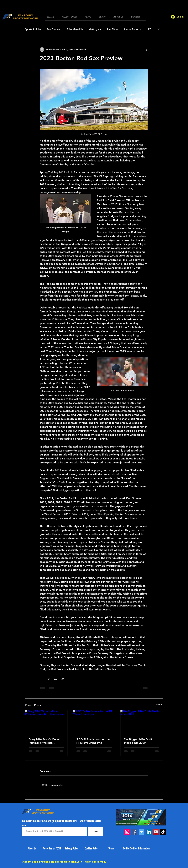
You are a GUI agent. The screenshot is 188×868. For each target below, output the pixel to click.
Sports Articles (33, 29)
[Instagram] (127, 832)
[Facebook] (134, 832)
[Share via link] (63, 679)
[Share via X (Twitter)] (48, 679)
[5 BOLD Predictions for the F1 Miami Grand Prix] (94, 722)
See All (160, 704)
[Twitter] (142, 832)
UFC (149, 29)
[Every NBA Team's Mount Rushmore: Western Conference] (46, 722)
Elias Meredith (75, 29)
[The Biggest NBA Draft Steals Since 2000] (142, 722)
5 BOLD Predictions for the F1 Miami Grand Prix (93, 741)
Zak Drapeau (54, 29)
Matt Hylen (95, 29)
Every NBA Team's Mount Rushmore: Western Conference (44, 741)
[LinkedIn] (149, 832)
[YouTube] (156, 832)
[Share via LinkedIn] (55, 679)
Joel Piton (112, 29)
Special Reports (132, 29)
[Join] (96, 831)
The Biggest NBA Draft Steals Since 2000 (138, 741)
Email (24, 825)
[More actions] (147, 49)
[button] (71, 17)
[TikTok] (163, 832)
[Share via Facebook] (41, 679)
